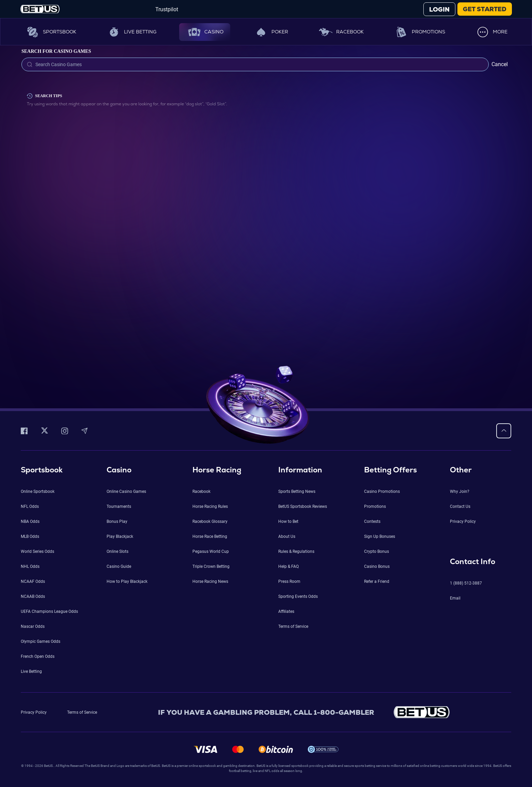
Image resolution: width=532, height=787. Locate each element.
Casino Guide (119, 566)
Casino (205, 32)
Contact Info (473, 562)
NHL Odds (30, 566)
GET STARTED (485, 9)
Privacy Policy (463, 521)
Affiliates (286, 611)
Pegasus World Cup (211, 551)
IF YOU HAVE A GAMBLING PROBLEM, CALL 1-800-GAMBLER (266, 712)
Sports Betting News (297, 491)
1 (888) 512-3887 (466, 583)
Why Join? (460, 491)
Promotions (419, 32)
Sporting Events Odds (298, 596)
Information (300, 470)
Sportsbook (50, 32)
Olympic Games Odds (41, 641)
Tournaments (119, 506)
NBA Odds (30, 521)
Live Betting (131, 32)
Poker (271, 32)
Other (461, 470)
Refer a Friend (377, 581)
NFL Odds (30, 506)
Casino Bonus (377, 566)
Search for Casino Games (56, 51)
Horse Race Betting (210, 536)
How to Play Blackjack (127, 581)
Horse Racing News (210, 581)
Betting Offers (390, 470)
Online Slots (118, 551)
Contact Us (460, 506)
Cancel (500, 64)
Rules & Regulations (296, 551)
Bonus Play (117, 521)
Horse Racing (217, 470)
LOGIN (439, 9)
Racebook (341, 32)
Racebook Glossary (210, 521)
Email (455, 598)
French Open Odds (38, 656)
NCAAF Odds (33, 581)
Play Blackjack (120, 536)
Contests (372, 521)
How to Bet (288, 521)
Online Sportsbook (38, 491)
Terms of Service (293, 626)
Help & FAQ (288, 566)
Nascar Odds (33, 626)
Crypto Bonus (377, 551)
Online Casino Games (126, 491)
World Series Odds (37, 551)
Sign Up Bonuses (380, 536)
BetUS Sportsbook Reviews (303, 506)
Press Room (289, 581)
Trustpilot (167, 9)
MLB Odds (30, 536)
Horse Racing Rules (210, 506)
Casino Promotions (382, 491)
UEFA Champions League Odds (49, 611)
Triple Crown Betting (211, 566)
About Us (287, 536)
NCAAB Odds (33, 596)
